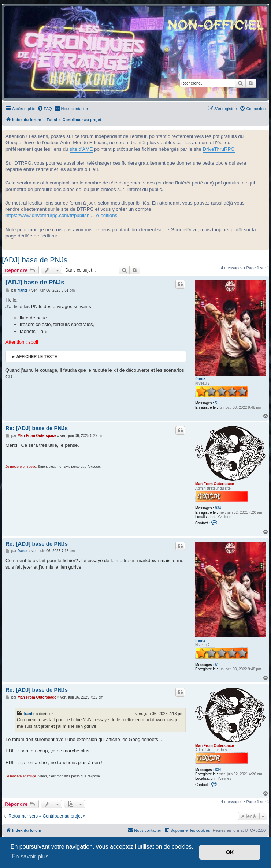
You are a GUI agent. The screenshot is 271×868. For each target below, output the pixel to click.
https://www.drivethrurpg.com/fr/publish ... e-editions (61, 215)
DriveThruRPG (218, 149)
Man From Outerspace (215, 484)
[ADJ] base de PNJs (35, 260)
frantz (200, 379)
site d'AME (81, 149)
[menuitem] (45, 109)
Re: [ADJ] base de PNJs (37, 428)
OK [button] (230, 852)
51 (217, 403)
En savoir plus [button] (30, 856)
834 (218, 508)
